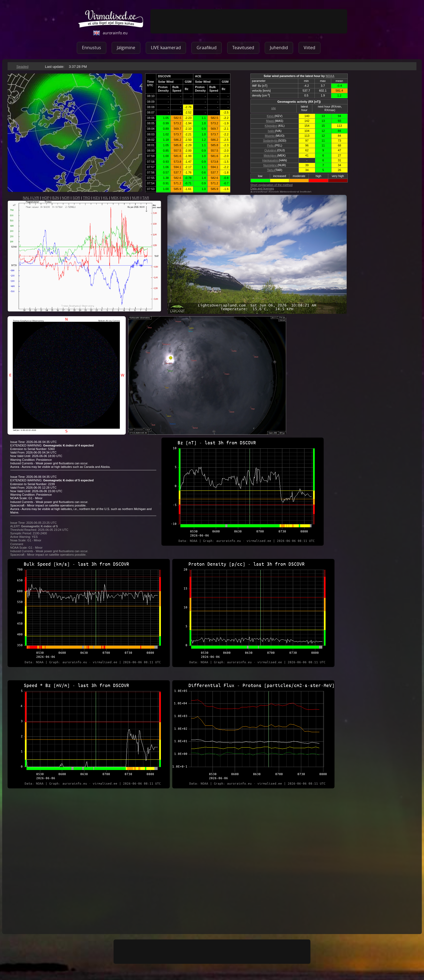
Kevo (271, 116)
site (274, 108)
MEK (115, 198)
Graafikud (207, 48)
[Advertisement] (249, 21)
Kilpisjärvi (271, 126)
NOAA (330, 76)
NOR (66, 198)
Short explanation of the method (271, 185)
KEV (97, 198)
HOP (46, 198)
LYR (36, 198)
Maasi (270, 121)
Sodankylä (270, 141)
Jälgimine (126, 48)
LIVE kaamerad (166, 48)
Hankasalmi (271, 160)
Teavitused (243, 48)
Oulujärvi (271, 150)
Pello (271, 145)
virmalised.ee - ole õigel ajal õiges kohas (111, 19)
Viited (309, 48)
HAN (125, 198)
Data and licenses (262, 188)
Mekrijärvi (270, 155)
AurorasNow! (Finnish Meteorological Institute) (281, 192)
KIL (106, 198)
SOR (76, 198)
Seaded (22, 67)
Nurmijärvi (271, 165)
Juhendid (279, 48)
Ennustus (92, 48)
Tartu (271, 170)
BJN (56, 198)
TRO (87, 198)
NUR (136, 198)
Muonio (270, 136)
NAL (26, 198)
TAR (146, 198)
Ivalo (271, 131)
